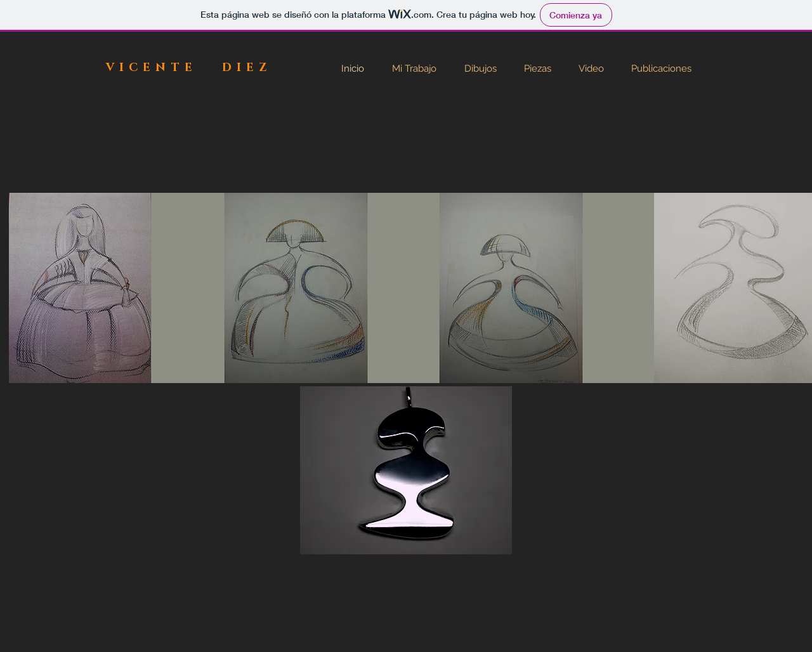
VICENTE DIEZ (189, 68)
